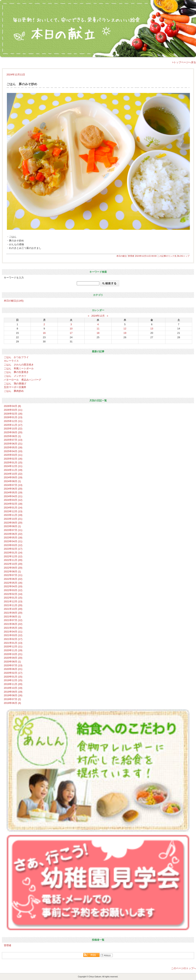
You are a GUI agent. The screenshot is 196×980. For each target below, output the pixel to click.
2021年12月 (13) (13, 601)
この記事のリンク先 (167, 256)
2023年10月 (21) (13, 519)
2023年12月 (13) (13, 511)
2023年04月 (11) (13, 541)
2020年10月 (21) (13, 654)
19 (125, 333)
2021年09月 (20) (13, 613)
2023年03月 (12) (13, 545)
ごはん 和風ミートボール (19, 368)
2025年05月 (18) (13, 447)
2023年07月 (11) (13, 530)
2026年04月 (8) (12, 406)
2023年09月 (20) (13, 523)
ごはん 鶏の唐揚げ (15, 384)
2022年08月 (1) (12, 571)
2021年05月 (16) (13, 628)
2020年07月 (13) (13, 665)
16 (44, 333)
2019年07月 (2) (12, 699)
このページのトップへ (184, 968)
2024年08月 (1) (12, 481)
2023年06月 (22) (13, 534)
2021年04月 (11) (13, 632)
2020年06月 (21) (13, 669)
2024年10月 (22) (13, 474)
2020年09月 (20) (13, 658)
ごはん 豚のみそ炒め (22, 84)
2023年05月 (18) (13, 538)
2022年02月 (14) (13, 594)
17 (71, 333)
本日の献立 (122, 256)
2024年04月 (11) (13, 496)
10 (71, 329)
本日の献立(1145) (14, 301)
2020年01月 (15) (13, 677)
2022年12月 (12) (13, 556)
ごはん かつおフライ (16, 357)
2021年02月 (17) (13, 639)
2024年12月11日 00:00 (146, 256)
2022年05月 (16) (13, 583)
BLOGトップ (183, 256)
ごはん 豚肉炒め (14, 391)
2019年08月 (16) (13, 695)
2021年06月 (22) (13, 624)
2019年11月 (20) (13, 684)
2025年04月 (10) (13, 451)
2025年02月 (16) (13, 459)
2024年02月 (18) (13, 504)
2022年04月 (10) (13, 586)
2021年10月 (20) (13, 609)
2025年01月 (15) (13, 463)
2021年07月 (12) (13, 620)
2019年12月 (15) (13, 680)
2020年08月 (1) (12, 662)
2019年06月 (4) (12, 703)
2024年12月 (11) (13, 466)
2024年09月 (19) (13, 477)
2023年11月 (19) (13, 515)
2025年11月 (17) (13, 425)
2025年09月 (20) (13, 432)
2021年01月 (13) (13, 643)
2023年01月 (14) (13, 553)
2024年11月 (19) (13, 470)
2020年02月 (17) (13, 673)
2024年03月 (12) (13, 500)
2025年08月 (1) (12, 436)
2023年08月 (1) (12, 526)
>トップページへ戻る (184, 62)
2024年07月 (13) (13, 485)
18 (98, 333)
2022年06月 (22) (13, 579)
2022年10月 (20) (13, 564)
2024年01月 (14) (13, 508)
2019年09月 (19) (13, 692)
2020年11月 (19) (13, 650)
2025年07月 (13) (13, 440)
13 (152, 329)
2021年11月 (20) (13, 605)
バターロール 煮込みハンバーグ (22, 380)
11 (98, 329)
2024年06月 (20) (13, 489)
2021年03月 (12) (13, 635)
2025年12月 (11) (13, 421)
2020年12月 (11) (13, 646)
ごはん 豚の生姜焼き (16, 372)
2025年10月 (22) (13, 429)
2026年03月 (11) (13, 410)
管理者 (131, 256)
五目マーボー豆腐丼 (15, 387)
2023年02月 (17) (13, 549)
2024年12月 (98, 316)
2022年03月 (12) (13, 590)
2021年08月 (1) (12, 617)
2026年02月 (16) (13, 414)
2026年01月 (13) (13, 417)
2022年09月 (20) (13, 568)
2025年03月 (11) (13, 455)
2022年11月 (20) (13, 560)
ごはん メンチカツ (15, 376)
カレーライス (11, 361)
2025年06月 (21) (13, 444)
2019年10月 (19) (13, 688)
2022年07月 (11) (13, 575)
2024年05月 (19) (13, 492)
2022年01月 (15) (13, 598)
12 (125, 329)
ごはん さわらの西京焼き (19, 365)
